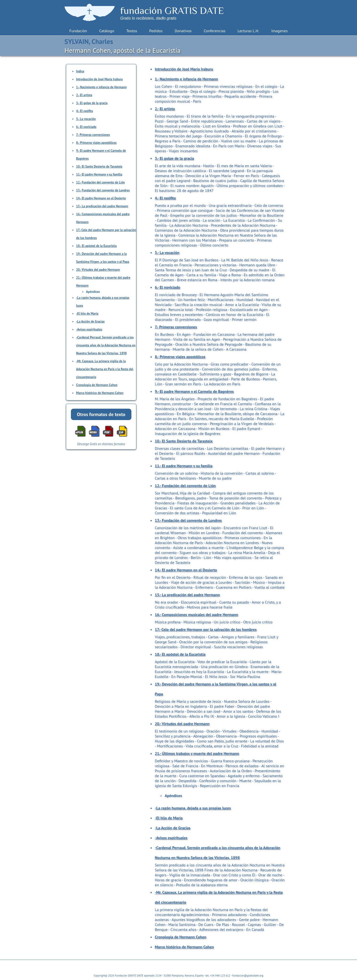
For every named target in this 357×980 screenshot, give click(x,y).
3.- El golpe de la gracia (92, 103)
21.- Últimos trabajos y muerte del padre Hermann (197, 753)
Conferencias (215, 31)
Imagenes (279, 31)
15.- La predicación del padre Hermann (102, 206)
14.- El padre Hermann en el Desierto (101, 198)
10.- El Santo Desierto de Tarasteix (99, 167)
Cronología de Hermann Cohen (97, 385)
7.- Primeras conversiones (93, 135)
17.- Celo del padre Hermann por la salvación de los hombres (206, 629)
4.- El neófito (85, 111)
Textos (132, 31)
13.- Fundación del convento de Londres (103, 190)
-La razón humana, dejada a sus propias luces (193, 808)
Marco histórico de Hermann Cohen (100, 393)
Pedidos (156, 31)
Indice (80, 71)
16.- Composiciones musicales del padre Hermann (196, 614)
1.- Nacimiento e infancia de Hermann (101, 87)
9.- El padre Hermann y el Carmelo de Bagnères (194, 391)
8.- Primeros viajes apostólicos (96, 143)
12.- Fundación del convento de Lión (101, 182)
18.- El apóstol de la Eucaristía (96, 246)
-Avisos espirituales (89, 329)
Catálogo (107, 31)
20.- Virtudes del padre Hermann (98, 270)
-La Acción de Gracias (90, 322)
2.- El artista (84, 95)
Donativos (183, 31)
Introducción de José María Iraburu (99, 79)
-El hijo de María (87, 314)
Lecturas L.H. (248, 31)
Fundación (78, 31)
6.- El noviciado (86, 127)
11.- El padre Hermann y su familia (99, 174)
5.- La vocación (86, 119)
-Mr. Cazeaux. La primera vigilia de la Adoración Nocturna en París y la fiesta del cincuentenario (105, 369)
